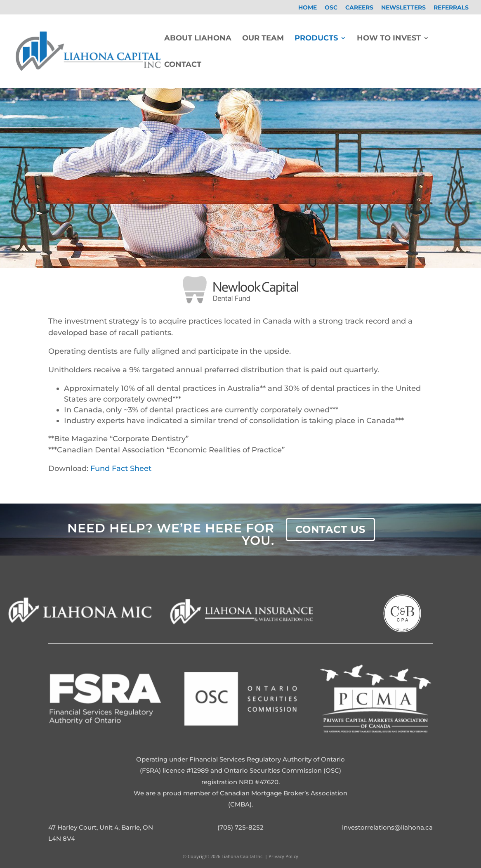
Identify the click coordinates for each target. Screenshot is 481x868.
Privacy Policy (283, 856)
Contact (183, 65)
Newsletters (403, 8)
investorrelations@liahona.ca (387, 827)
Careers (359, 8)
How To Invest (389, 39)
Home (308, 8)
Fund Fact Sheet (121, 468)
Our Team (263, 39)
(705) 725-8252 (240, 827)
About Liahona (198, 39)
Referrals (451, 8)
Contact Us (330, 529)
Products (316, 39)
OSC (331, 8)
